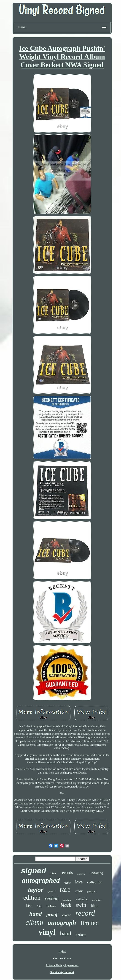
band (66, 933)
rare (65, 889)
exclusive (97, 900)
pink (54, 873)
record (85, 913)
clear (79, 891)
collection (95, 882)
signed (34, 871)
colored (81, 874)
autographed (41, 880)
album (34, 922)
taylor (35, 890)
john (39, 906)
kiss (29, 906)
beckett (81, 935)
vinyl (47, 932)
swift (81, 905)
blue (95, 906)
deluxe (51, 906)
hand (36, 914)
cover (67, 915)
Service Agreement (62, 972)
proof (52, 914)
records (67, 873)
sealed (52, 899)
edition (32, 898)
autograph (62, 923)
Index (62, 952)
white (68, 883)
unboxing (97, 873)
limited (90, 923)
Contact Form (62, 958)
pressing (92, 891)
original (67, 900)
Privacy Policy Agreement (62, 965)
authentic (82, 899)
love (79, 882)
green (51, 891)
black (66, 905)
